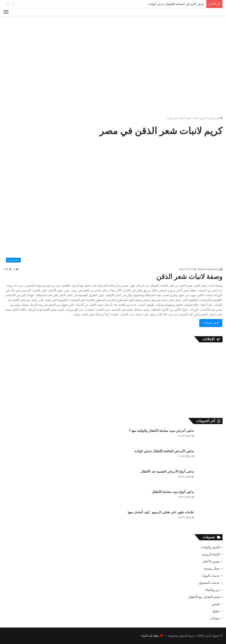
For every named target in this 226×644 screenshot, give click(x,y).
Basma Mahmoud (210, 269)
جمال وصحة (212, 568)
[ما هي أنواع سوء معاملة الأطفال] (210, 498)
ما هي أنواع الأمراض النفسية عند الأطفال (167, 471)
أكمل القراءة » (211, 323)
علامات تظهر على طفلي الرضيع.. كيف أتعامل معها (161, 512)
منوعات (215, 618)
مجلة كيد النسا (150, 636)
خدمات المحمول (209, 583)
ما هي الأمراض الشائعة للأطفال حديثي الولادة (176, 4)
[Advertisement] (113, 31)
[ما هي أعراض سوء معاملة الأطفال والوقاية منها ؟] (210, 437)
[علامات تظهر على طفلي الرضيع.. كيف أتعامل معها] (210, 519)
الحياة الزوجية (211, 554)
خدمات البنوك (211, 576)
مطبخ (216, 611)
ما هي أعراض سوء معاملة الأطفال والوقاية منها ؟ (161, 431)
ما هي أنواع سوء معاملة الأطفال (173, 492)
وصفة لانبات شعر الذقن (189, 277)
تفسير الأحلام (211, 561)
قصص (216, 604)
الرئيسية (216, 118)
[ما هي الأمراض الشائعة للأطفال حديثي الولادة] (210, 458)
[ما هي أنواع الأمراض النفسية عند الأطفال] (210, 478)
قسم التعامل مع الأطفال (204, 597)
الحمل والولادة (210, 547)
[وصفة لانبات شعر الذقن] (113, 203)
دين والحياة (213, 590)
